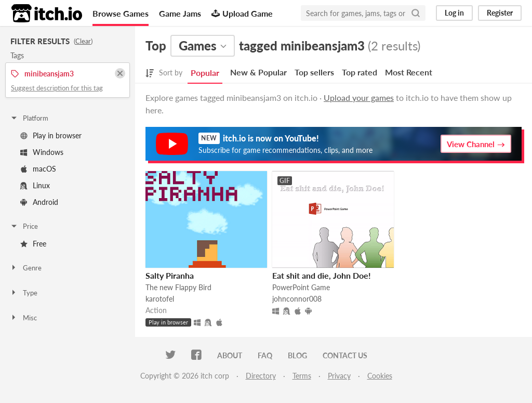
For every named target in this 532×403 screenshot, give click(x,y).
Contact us (345, 355)
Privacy (339, 376)
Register (500, 13)
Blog (297, 355)
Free (33, 244)
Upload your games (359, 97)
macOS (38, 169)
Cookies (380, 376)
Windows (42, 152)
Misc (23, 318)
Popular (205, 73)
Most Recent (409, 72)
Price (24, 226)
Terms (302, 376)
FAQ (265, 355)
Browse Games (121, 13)
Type (24, 293)
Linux (35, 185)
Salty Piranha (170, 275)
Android (39, 202)
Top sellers (314, 72)
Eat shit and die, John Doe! (322, 275)
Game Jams (180, 13)
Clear (83, 41)
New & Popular (258, 72)
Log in (454, 13)
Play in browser (51, 135)
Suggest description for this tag (57, 88)
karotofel (160, 299)
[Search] (416, 13)
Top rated (360, 72)
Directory (261, 376)
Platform (29, 118)
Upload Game (242, 13)
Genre (26, 268)
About (230, 355)
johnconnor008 (297, 299)
